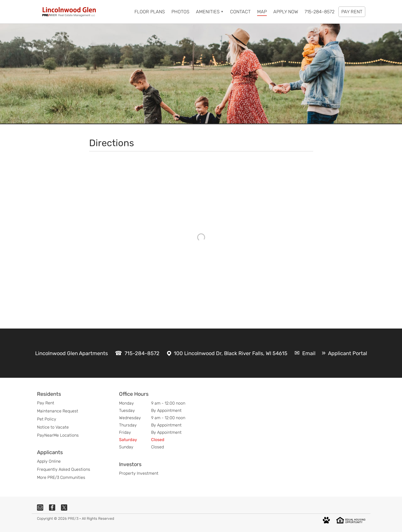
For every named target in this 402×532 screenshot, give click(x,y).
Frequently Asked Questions (64, 469)
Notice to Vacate (53, 427)
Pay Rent (46, 403)
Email (309, 353)
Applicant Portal (348, 353)
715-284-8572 (142, 353)
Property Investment (139, 473)
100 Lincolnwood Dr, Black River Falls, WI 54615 (231, 353)
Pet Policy (47, 419)
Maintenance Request (58, 411)
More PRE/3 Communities (61, 477)
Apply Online (49, 461)
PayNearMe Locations (58, 435)
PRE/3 (73, 519)
